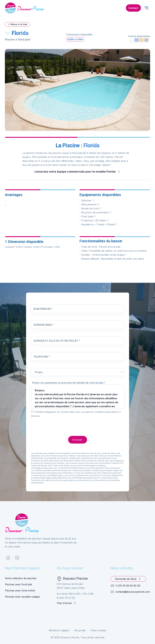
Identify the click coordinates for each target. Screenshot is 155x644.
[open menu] (146, 8)
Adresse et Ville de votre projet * (57, 341)
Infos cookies (98, 630)
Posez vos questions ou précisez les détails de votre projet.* (69, 383)
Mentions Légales (59, 630)
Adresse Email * (44, 325)
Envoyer (78, 440)
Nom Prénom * (43, 309)
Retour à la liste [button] (17, 24)
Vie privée (80, 630)
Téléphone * (42, 357)
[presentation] (54, 424)
